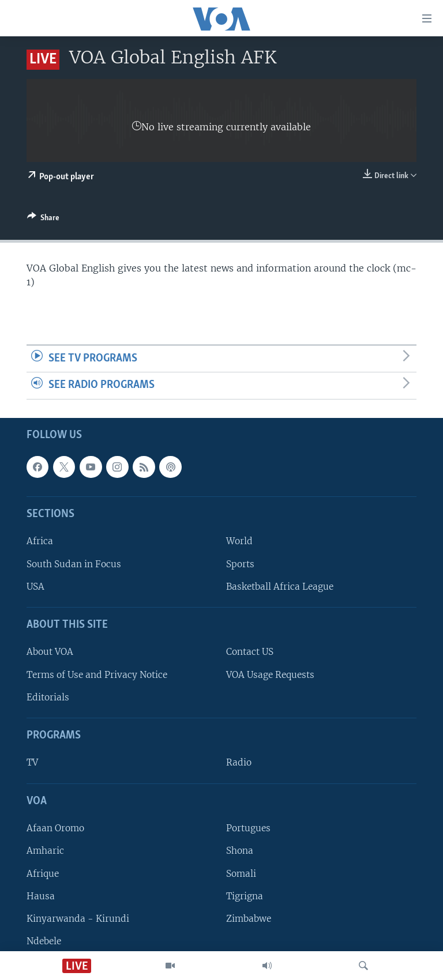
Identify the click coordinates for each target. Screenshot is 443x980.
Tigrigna (245, 896)
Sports (240, 564)
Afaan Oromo (55, 828)
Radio (239, 762)
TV (32, 762)
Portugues (248, 828)
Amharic (45, 851)
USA (35, 587)
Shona (240, 851)
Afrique (43, 873)
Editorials (48, 697)
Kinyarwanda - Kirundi (78, 919)
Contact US (250, 652)
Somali (241, 873)
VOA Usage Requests (270, 675)
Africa (40, 541)
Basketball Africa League (280, 587)
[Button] (43, 220)
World (239, 541)
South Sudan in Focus (74, 564)
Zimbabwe (249, 919)
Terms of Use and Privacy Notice (97, 675)
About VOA (50, 652)
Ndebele (44, 941)
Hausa (41, 896)
